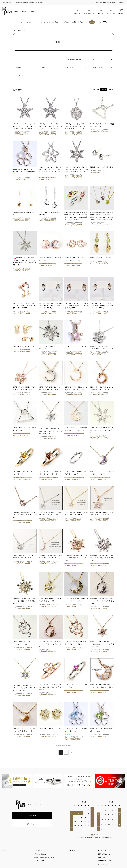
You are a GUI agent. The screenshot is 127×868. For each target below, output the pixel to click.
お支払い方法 (102, 851)
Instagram (32, 824)
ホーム (4, 851)
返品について (102, 859)
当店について (101, 11)
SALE (92, 22)
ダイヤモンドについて (41, 855)
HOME (14, 30)
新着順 (111, 90)
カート (107, 22)
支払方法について (77, 11)
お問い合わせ (122, 11)
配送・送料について (90, 11)
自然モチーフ (22, 30)
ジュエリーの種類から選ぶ (73, 22)
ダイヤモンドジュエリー (26, 22)
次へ (71, 752)
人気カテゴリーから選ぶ (49, 22)
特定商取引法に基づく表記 (106, 863)
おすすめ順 (96, 90)
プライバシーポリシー (105, 866)
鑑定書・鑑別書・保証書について (44, 859)
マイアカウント (71, 851)
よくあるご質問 (111, 11)
